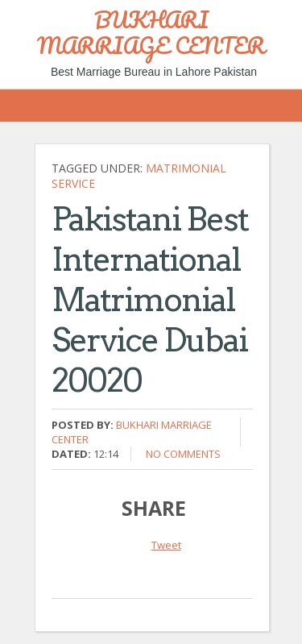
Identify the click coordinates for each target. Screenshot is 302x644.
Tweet (166, 545)
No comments (183, 454)
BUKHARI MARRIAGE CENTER (151, 32)
